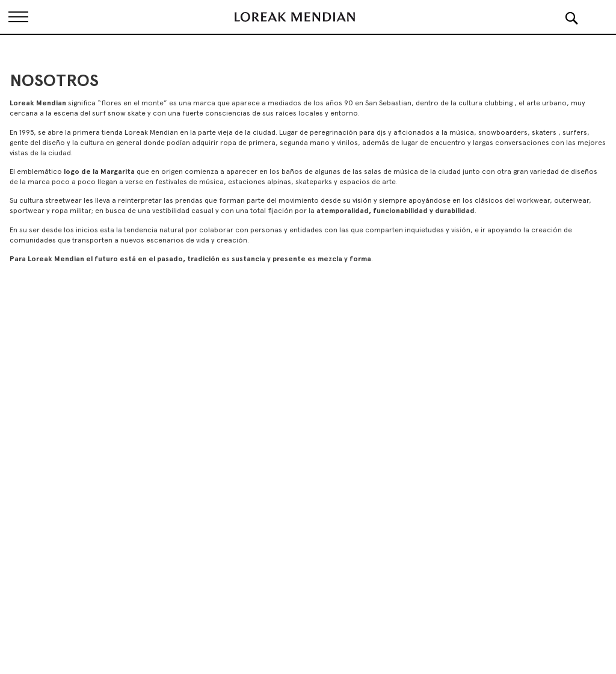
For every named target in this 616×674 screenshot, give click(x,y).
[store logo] (295, 17)
